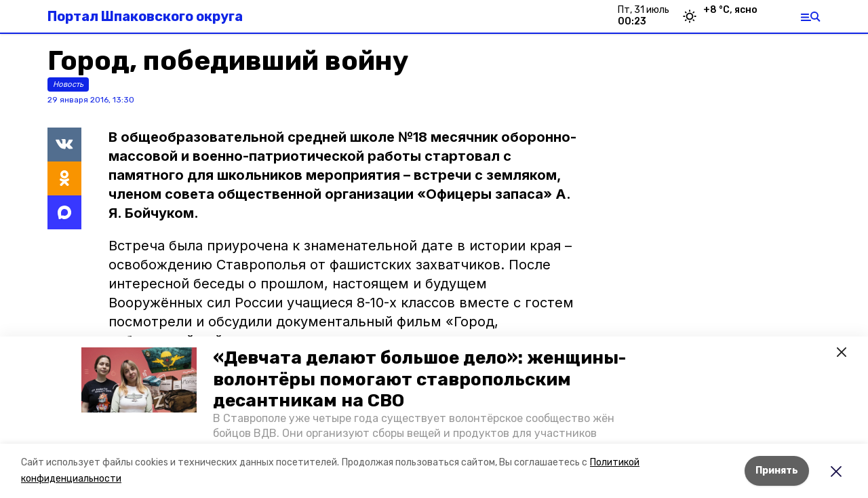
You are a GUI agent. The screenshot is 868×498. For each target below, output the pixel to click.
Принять (777, 471)
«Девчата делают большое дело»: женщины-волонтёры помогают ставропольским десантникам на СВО (419, 379)
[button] (139, 380)
